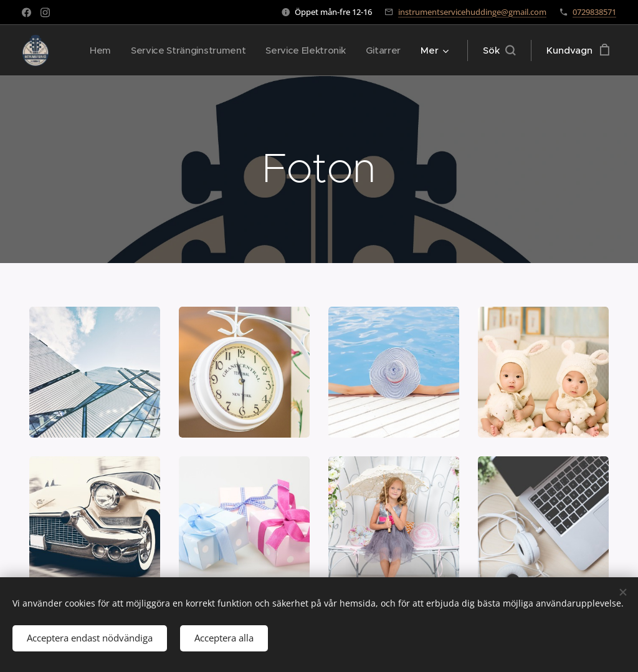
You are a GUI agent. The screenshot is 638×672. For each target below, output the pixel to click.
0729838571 (594, 12)
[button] (499, 50)
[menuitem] (93, 50)
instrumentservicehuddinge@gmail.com (472, 12)
